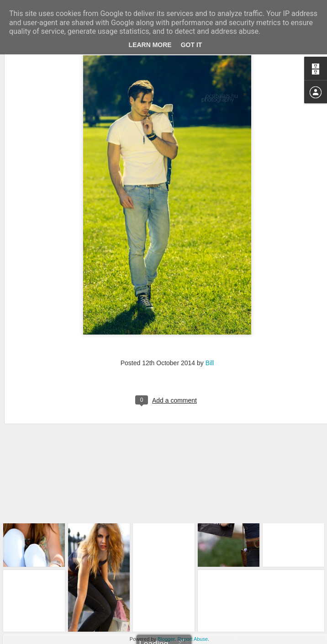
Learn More (150, 45)
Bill (210, 298)
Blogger (166, 639)
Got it (192, 45)
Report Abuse (193, 639)
